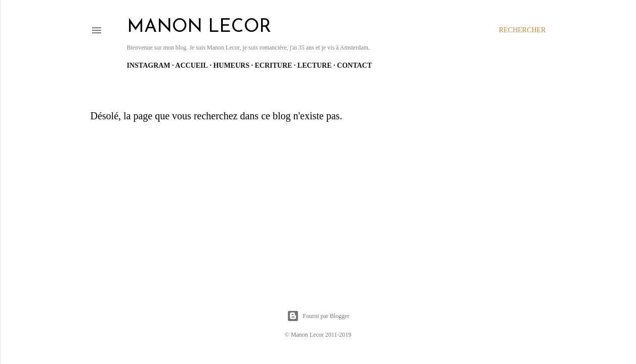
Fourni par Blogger (318, 316)
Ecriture (273, 65)
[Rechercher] (522, 30)
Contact (354, 65)
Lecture (315, 65)
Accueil (192, 65)
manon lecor (199, 27)
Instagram (149, 65)
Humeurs (231, 65)
